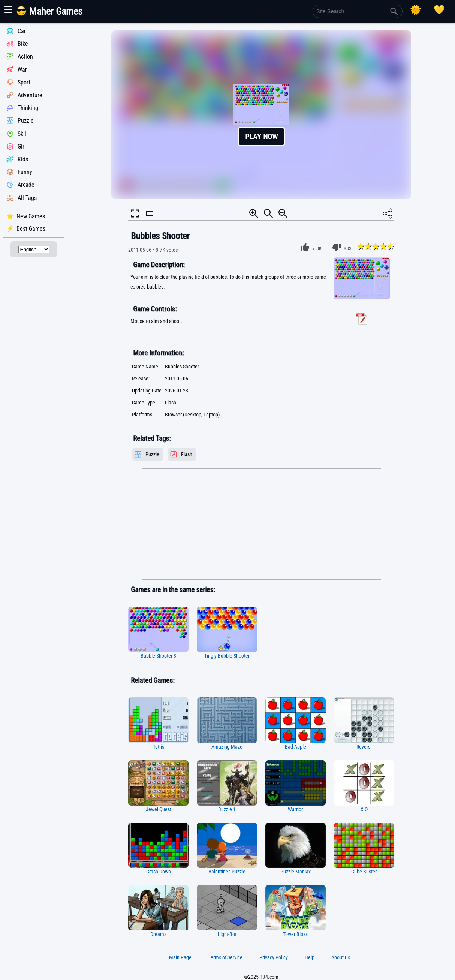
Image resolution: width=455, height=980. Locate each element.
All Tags (27, 198)
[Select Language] (34, 249)
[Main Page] (54, 14)
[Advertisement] (261, 524)
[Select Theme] (416, 10)
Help (310, 957)
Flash (187, 455)
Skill (23, 134)
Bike (23, 44)
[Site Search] (358, 11)
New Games (31, 216)
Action (25, 57)
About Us (341, 957)
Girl (22, 147)
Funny (25, 172)
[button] (261, 115)
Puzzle (26, 121)
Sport (24, 82)
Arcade (26, 185)
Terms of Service (225, 957)
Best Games (31, 229)
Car (22, 31)
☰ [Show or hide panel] (8, 9)
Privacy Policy (274, 957)
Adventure (30, 95)
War (22, 70)
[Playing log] (439, 10)
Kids (23, 159)
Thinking (28, 108)
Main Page (180, 957)
